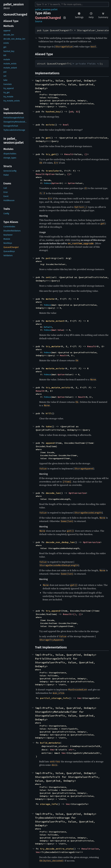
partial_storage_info (54, 698)
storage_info (49, 804)
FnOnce (47, 183)
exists (50, 125)
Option (50, 174)
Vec (79, 698)
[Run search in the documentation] (72, 4)
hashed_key (53, 112)
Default (48, 327)
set (48, 277)
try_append (53, 611)
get (48, 138)
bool (66, 125)
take (49, 426)
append (50, 443)
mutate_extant (55, 321)
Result (69, 154)
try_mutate (53, 346)
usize (82, 493)
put (48, 258)
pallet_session (43, 9)
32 (77, 112)
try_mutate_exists (58, 387)
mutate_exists (55, 368)
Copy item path (65, 18)
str (71, 750)
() (86, 154)
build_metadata (50, 743)
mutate (50, 299)
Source (39, 21)
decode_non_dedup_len (60, 542)
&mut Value (58, 330)
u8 (72, 112)
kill (49, 413)
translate (52, 171)
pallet (54, 9)
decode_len (53, 493)
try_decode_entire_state (57, 849)
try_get (51, 154)
